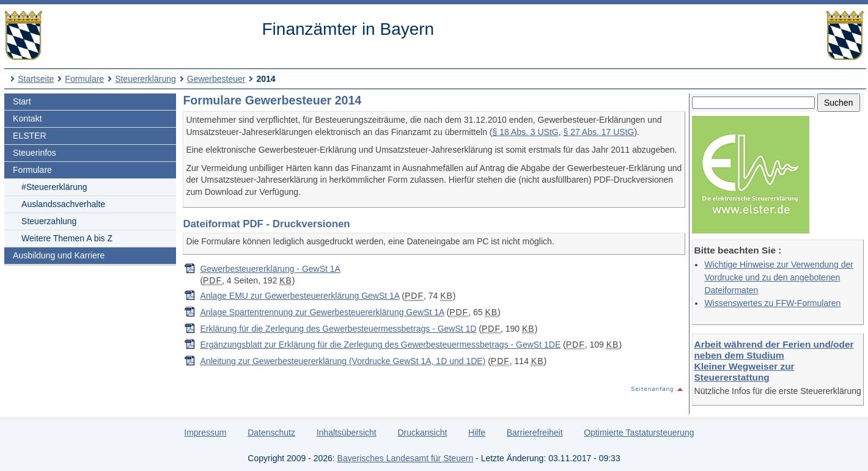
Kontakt (27, 119)
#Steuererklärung (54, 187)
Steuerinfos (35, 153)
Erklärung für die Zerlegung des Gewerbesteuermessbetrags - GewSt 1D (338, 329)
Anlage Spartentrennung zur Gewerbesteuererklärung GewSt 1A (322, 312)
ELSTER (29, 136)
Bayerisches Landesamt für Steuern (406, 458)
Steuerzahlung (49, 221)
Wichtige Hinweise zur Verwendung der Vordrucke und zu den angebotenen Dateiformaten (779, 277)
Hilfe (477, 433)
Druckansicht (422, 433)
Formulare (84, 79)
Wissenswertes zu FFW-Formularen (772, 303)
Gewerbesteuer (216, 79)
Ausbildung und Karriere (59, 255)
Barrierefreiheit (535, 433)
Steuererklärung (145, 79)
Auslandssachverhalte (63, 204)
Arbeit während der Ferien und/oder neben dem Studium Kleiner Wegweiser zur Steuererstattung (774, 361)
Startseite (36, 79)
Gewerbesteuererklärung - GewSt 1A (270, 269)
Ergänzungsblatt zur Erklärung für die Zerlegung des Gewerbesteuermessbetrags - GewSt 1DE (380, 345)
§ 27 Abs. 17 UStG (598, 132)
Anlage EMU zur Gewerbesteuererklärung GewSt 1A (300, 296)
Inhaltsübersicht (347, 433)
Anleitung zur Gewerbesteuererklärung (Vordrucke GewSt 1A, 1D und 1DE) (343, 361)
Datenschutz (271, 433)
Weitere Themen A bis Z (67, 238)
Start (22, 101)
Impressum (205, 433)
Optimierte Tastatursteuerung (639, 433)
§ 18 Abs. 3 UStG (526, 132)
